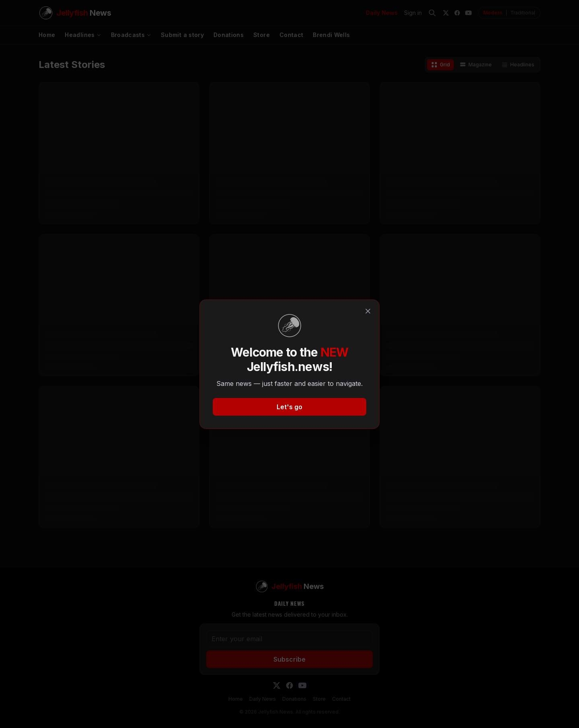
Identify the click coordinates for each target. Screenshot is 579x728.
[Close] (368, 311)
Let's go (289, 407)
